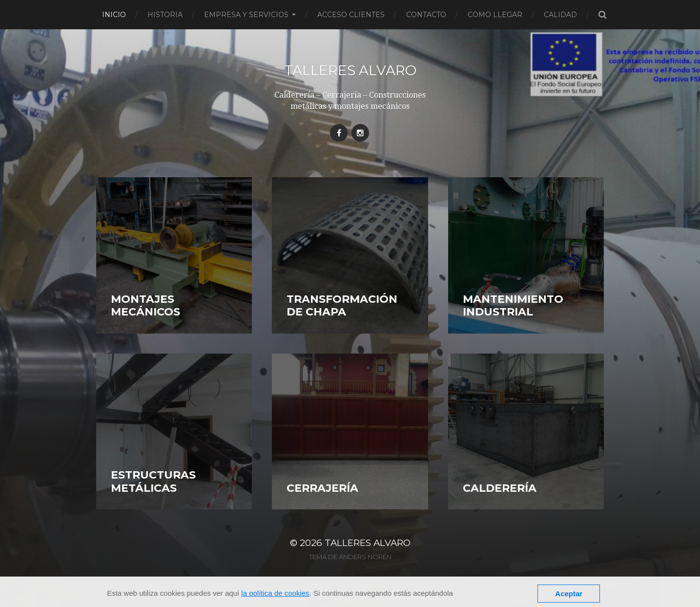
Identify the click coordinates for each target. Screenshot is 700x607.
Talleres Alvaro (350, 70)
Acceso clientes (351, 15)
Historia (165, 15)
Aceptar (569, 594)
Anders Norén (365, 557)
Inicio (114, 15)
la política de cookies (275, 593)
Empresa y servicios (246, 15)
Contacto (426, 15)
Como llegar (495, 15)
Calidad (560, 15)
